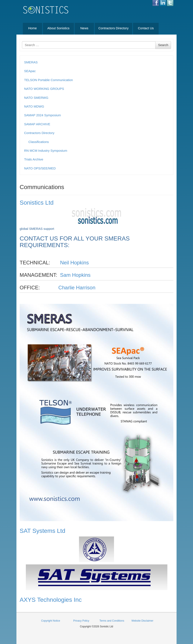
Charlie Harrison (77, 288)
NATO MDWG (34, 106)
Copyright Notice (51, 621)
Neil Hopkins (74, 263)
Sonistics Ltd (37, 203)
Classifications (39, 142)
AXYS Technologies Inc (51, 600)
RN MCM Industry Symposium (46, 151)
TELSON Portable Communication (48, 80)
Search (163, 45)
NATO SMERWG (36, 98)
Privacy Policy (81, 621)
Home (32, 28)
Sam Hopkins (75, 275)
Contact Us (146, 28)
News (84, 28)
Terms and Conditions (112, 621)
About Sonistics (58, 28)
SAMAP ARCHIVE (37, 124)
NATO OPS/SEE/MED (40, 168)
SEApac (30, 71)
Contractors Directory (114, 28)
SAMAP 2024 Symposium (42, 115)
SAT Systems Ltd (42, 531)
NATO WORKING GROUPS (44, 89)
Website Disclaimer (142, 621)
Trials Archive (34, 159)
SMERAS (31, 62)
